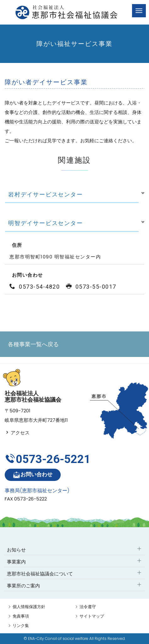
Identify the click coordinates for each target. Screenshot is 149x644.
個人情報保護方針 (29, 607)
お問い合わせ (33, 475)
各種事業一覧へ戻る (33, 344)
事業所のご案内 (23, 586)
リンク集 (21, 626)
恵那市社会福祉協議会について (40, 574)
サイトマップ (92, 616)
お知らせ (16, 550)
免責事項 (21, 616)
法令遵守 (88, 607)
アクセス (17, 433)
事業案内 (16, 562)
